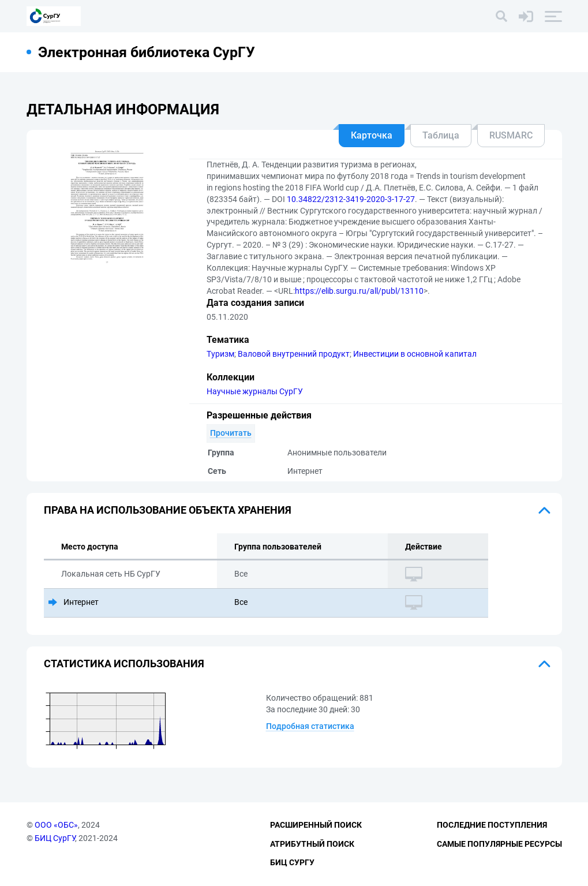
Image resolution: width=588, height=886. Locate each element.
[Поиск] (501, 16)
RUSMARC (511, 135)
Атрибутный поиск (312, 844)
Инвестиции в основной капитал (415, 354)
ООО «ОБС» (56, 825)
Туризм (220, 354)
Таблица (441, 135)
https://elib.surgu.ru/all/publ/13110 (359, 291)
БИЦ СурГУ (55, 838)
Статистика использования (124, 663)
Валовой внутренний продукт (294, 354)
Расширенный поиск (316, 825)
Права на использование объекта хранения (168, 510)
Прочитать (231, 433)
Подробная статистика (310, 726)
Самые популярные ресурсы (499, 844)
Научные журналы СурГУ (255, 391)
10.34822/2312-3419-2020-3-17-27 (351, 199)
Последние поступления (492, 825)
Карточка (372, 135)
